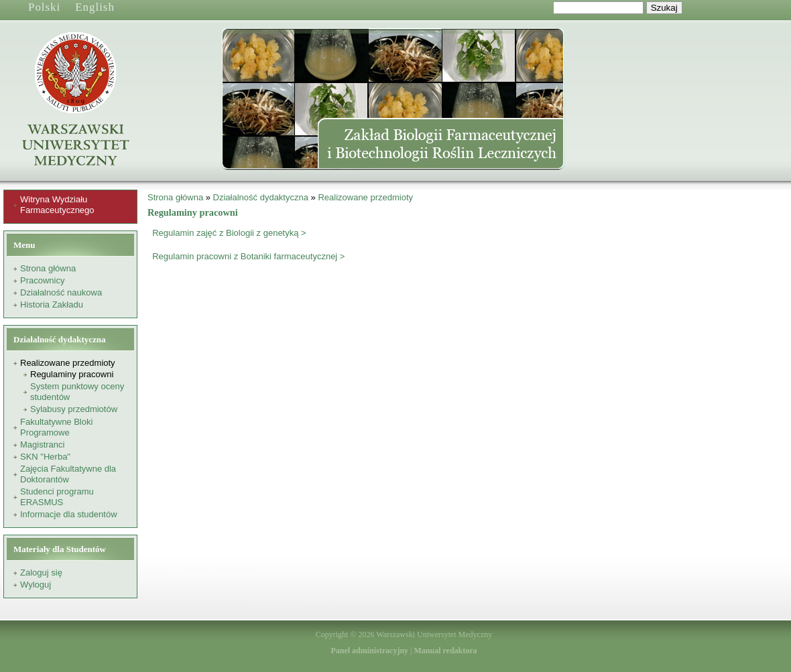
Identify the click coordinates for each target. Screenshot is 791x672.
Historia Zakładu (52, 305)
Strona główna (48, 268)
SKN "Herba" (45, 457)
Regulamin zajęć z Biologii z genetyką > (229, 233)
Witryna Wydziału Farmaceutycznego (57, 205)
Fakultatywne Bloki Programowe (56, 427)
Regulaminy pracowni (72, 374)
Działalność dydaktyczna (261, 197)
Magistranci (42, 445)
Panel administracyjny (369, 651)
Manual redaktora (445, 651)
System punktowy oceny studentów (77, 392)
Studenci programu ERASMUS (57, 497)
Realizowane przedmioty (68, 363)
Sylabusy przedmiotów (74, 409)
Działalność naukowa (61, 292)
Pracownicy (42, 280)
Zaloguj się (41, 573)
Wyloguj (36, 585)
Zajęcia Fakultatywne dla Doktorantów (68, 474)
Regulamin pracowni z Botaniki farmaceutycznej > (248, 256)
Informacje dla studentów (69, 514)
